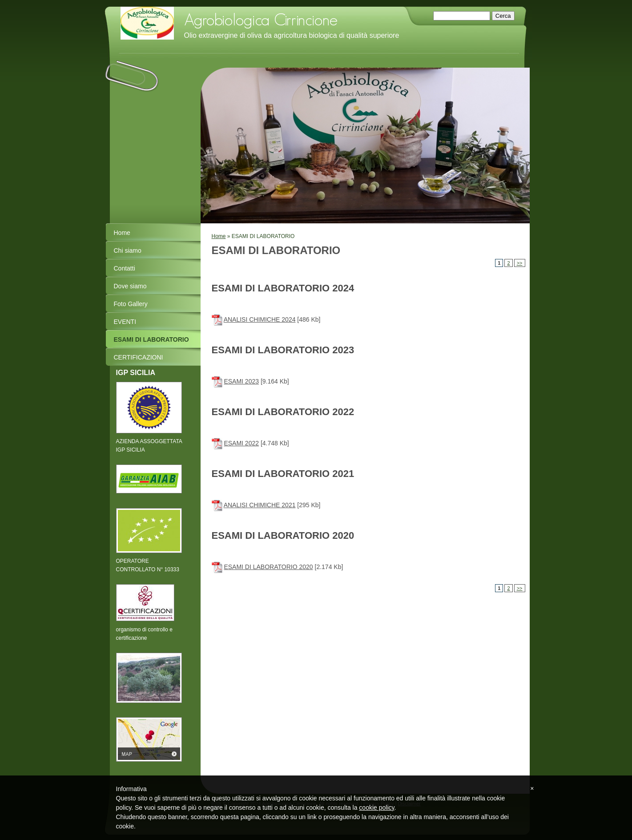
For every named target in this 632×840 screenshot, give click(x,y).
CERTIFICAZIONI (139, 357)
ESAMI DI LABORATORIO (151, 339)
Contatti (125, 268)
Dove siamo (130, 286)
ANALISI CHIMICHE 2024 (260, 319)
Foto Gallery (131, 304)
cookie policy (376, 808)
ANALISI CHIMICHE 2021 (260, 505)
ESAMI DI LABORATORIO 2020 (268, 567)
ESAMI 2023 (241, 381)
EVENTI (125, 322)
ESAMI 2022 (241, 443)
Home (219, 236)
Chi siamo (128, 250)
